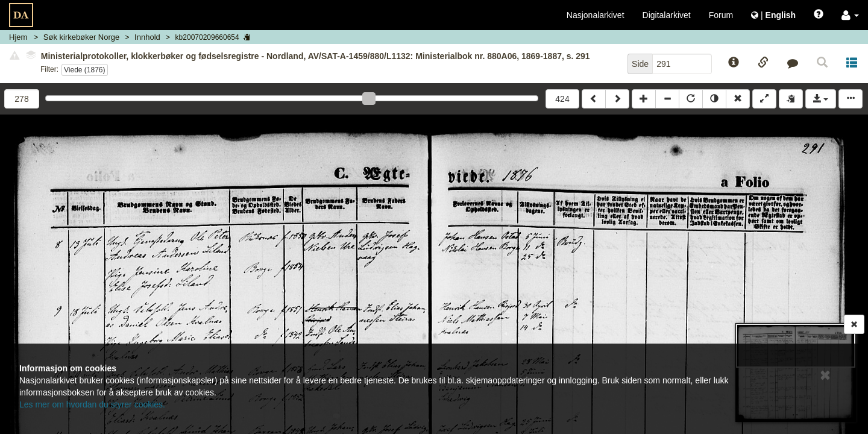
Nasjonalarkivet (596, 15)
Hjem (18, 37)
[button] (850, 15)
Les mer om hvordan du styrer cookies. (92, 404)
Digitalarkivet (667, 15)
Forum (721, 15)
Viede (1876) (85, 70)
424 (562, 99)
